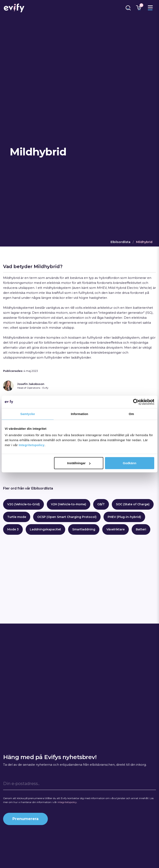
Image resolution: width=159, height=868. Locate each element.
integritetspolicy (67, 802)
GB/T (101, 504)
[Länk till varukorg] (139, 8)
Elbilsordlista (120, 242)
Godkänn (129, 463)
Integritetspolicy (32, 445)
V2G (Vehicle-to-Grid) (23, 504)
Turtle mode (17, 517)
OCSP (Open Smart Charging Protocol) (67, 517)
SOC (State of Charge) (133, 504)
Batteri (141, 529)
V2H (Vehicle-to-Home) (69, 504)
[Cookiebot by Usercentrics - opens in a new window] (136, 402)
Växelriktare (116, 529)
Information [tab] (79, 414)
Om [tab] (131, 414)
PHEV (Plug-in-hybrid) (124, 517)
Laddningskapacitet (45, 529)
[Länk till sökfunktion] (128, 8)
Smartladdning (84, 529)
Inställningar (79, 463)
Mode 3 (13, 529)
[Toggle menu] (150, 8)
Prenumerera (25, 819)
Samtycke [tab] (28, 414)
